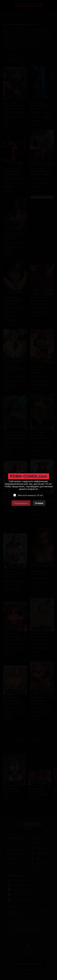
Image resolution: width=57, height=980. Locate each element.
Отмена (39, 503)
